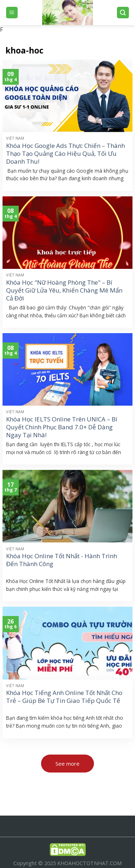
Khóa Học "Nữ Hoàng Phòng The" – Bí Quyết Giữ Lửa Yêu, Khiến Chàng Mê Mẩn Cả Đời (64, 290)
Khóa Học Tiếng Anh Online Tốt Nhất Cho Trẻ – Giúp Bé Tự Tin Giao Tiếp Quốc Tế (64, 697)
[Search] (123, 13)
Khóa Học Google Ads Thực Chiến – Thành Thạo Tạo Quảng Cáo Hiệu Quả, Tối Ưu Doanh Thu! (66, 154)
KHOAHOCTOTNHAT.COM (89, 863)
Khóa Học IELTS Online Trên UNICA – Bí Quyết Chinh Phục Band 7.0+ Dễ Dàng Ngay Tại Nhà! (62, 427)
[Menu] (12, 13)
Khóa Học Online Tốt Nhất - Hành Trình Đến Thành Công (62, 560)
